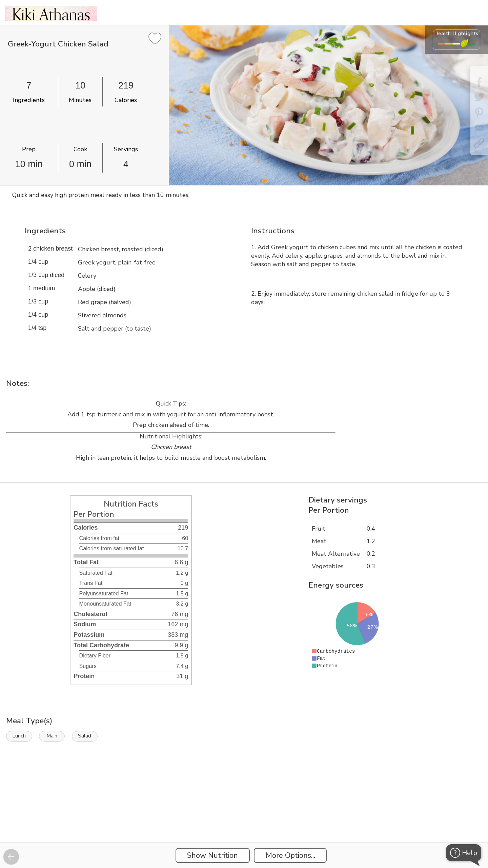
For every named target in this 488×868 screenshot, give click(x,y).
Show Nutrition (212, 855)
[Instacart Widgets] (244, 819)
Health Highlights (456, 33)
